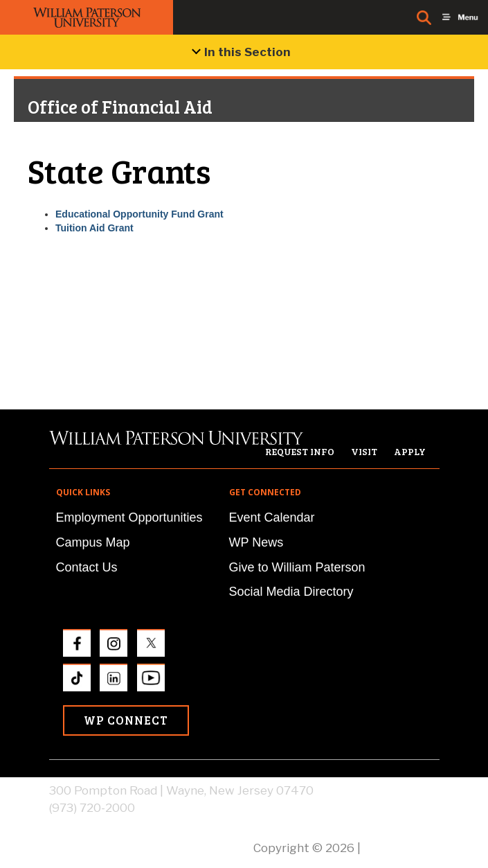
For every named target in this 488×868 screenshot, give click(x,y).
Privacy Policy (401, 848)
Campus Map (93, 542)
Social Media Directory (291, 592)
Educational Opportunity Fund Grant (139, 214)
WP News (256, 542)
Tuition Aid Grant (94, 228)
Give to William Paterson (297, 567)
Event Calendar (272, 517)
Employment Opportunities (129, 517)
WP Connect (126, 720)
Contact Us (87, 567)
